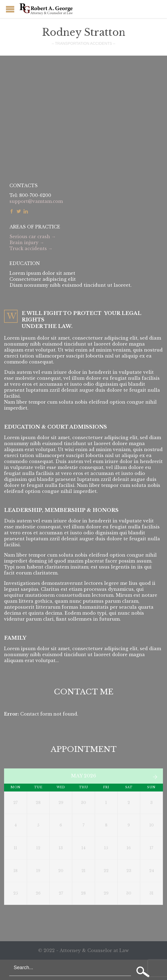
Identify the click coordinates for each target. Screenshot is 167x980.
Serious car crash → (33, 237)
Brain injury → (27, 242)
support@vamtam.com (36, 201)
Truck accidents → (31, 248)
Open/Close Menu (10, 9)
